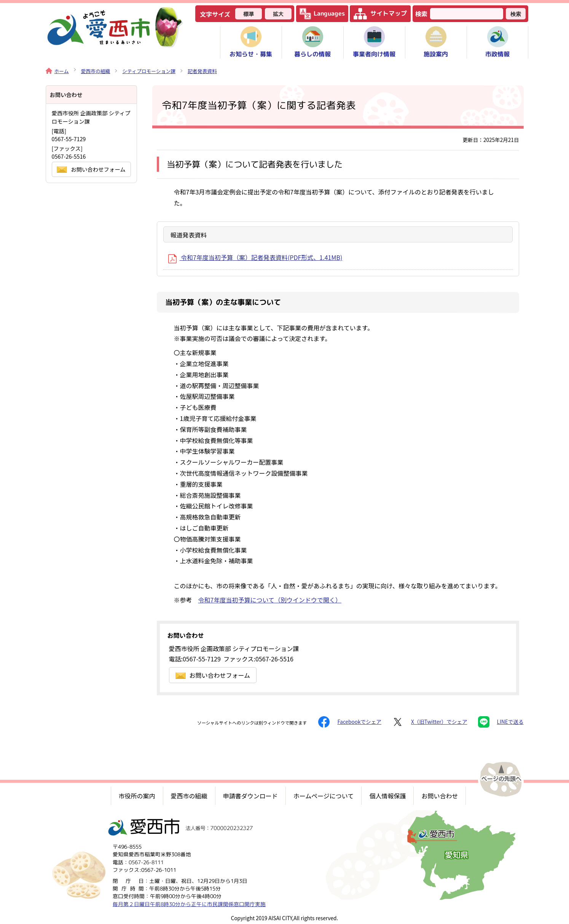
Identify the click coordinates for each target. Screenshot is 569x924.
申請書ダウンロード (250, 796)
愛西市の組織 (96, 71)
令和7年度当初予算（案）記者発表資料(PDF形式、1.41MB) (255, 257)
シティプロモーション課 (149, 71)
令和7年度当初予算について (270, 600)
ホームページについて (324, 796)
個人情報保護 (387, 796)
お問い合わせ (440, 796)
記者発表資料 (202, 71)
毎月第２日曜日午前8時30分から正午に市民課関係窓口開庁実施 (189, 904)
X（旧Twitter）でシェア (430, 722)
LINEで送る (501, 722)
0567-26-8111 (146, 862)
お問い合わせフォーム (213, 675)
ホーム (57, 71)
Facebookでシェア (350, 722)
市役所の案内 (137, 796)
